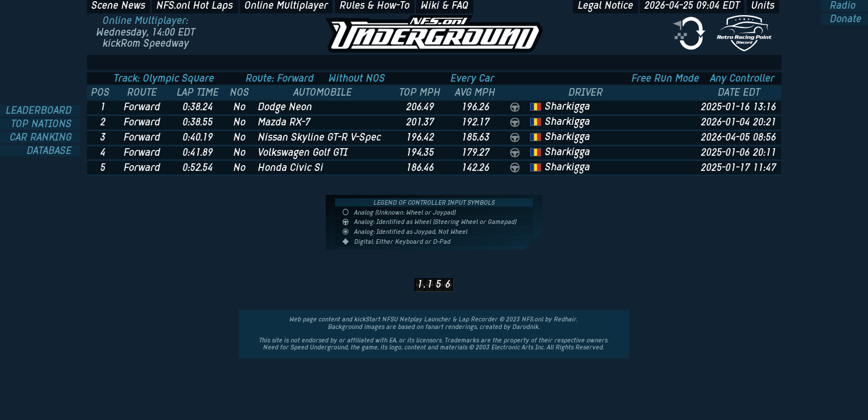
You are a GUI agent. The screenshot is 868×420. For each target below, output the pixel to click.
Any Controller (742, 78)
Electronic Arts (513, 347)
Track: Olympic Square (164, 78)
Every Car (473, 78)
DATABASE (51, 151)
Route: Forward (280, 78)
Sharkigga (568, 106)
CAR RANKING (42, 138)
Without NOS (357, 78)
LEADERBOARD (40, 111)
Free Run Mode (665, 78)
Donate (844, 19)
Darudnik (526, 327)
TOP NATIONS (43, 124)
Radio (841, 6)
